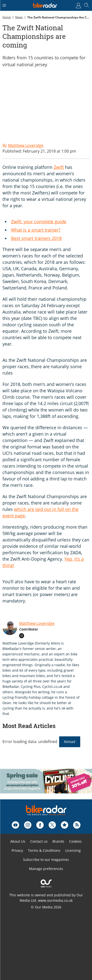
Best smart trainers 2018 (36, 238)
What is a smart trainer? (36, 230)
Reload (70, 742)
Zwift (59, 167)
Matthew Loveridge (37, 623)
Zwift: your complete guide (39, 221)
